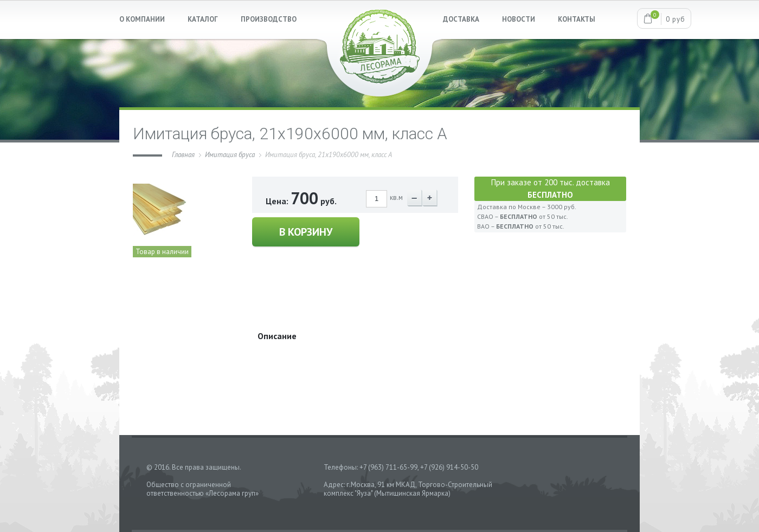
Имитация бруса (230, 155)
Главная (183, 155)
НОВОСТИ (519, 19)
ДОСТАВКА (461, 19)
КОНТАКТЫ (577, 19)
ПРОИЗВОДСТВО (269, 19)
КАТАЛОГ (203, 19)
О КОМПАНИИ (142, 19)
